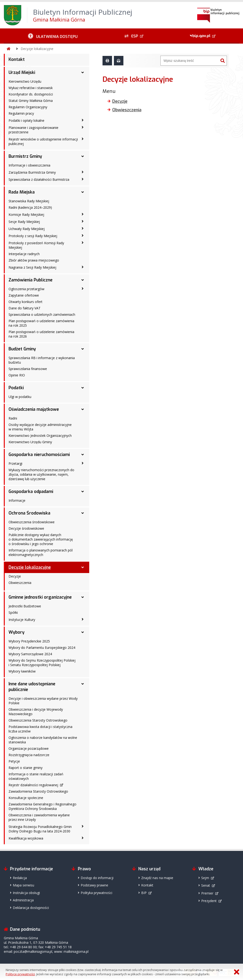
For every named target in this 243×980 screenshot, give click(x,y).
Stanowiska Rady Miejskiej (29, 201)
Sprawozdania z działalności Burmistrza (39, 179)
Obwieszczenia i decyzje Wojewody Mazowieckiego (36, 712)
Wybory (16, 632)
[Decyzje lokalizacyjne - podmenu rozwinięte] (83, 567)
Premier (207, 893)
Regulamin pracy (21, 113)
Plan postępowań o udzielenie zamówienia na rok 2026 (41, 334)
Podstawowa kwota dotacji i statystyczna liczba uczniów (40, 729)
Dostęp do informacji (97, 878)
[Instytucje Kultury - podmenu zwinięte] (83, 619)
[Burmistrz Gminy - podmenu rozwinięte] (83, 156)
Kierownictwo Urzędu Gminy (30, 442)
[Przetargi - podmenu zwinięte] (83, 463)
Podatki (16, 388)
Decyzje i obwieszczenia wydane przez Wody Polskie (43, 701)
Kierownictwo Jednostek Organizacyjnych (40, 436)
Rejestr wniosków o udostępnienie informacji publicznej (43, 141)
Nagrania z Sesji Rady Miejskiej (32, 267)
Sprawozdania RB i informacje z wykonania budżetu (42, 360)
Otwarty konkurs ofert (26, 302)
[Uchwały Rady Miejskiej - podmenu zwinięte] (83, 228)
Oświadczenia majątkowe (34, 409)
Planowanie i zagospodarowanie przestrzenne (33, 130)
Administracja (23, 900)
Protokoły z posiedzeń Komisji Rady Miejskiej (36, 245)
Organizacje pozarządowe (29, 748)
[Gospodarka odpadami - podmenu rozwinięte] (83, 492)
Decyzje (15, 576)
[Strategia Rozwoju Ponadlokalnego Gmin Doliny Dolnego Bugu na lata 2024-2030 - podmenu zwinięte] (83, 826)
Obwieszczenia (20, 583)
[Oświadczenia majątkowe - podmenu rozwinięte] (83, 409)
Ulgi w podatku (20, 397)
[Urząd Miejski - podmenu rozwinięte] (83, 72)
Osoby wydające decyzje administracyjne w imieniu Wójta (40, 427)
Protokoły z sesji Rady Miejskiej (33, 236)
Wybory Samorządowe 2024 (30, 654)
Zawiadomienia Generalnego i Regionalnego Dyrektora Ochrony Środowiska (42, 806)
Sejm (205, 878)
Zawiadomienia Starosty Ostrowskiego (38, 791)
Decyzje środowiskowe (26, 528)
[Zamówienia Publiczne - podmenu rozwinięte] (83, 280)
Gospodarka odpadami (31, 492)
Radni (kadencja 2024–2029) (30, 207)
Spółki (13, 612)
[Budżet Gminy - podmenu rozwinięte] (83, 349)
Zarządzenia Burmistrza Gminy (32, 172)
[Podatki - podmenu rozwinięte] (83, 388)
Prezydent (209, 901)
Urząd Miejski (22, 72)
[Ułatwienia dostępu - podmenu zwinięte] (53, 36)
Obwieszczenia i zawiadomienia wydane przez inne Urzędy (39, 817)
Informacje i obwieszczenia (29, 165)
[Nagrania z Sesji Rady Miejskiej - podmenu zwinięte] (83, 267)
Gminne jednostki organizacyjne (40, 597)
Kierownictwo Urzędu (25, 81)
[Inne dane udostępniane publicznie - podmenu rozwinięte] (83, 684)
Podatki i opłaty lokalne (26, 120)
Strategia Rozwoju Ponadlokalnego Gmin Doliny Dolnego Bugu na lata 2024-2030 (40, 829)
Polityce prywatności (20, 974)
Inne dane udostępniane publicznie (32, 687)
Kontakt (17, 59)
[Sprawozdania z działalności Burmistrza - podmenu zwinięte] (83, 179)
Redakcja (20, 878)
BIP (144, 893)
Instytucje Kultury (22, 620)
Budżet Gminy (22, 349)
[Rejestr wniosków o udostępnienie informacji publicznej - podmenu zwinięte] (83, 139)
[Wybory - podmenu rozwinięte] (83, 632)
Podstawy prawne (94, 885)
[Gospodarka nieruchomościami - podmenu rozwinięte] (83, 455)
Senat (206, 885)
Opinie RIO (17, 375)
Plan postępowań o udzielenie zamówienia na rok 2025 (41, 323)
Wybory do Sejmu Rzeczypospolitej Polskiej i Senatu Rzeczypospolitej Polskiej (42, 663)
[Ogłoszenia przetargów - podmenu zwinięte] (83, 289)
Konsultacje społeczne (26, 798)
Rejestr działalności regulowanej (33, 785)
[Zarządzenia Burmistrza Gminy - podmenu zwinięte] (83, 172)
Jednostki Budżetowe (25, 606)
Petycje (14, 761)
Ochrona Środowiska (29, 513)
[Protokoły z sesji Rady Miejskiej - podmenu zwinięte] (83, 235)
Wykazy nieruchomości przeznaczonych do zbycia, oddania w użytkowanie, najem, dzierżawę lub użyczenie (41, 474)
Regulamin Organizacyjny (28, 107)
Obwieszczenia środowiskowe (32, 522)
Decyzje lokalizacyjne (37, 49)
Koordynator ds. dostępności (31, 94)
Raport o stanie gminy (26, 768)
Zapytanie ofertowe (24, 295)
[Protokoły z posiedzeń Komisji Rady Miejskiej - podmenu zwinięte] (83, 243)
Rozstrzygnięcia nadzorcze (29, 755)
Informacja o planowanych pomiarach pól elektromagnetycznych (41, 552)
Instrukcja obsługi (26, 893)
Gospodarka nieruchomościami (39, 455)
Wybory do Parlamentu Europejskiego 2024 (42, 648)
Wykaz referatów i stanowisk (31, 88)
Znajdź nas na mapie (157, 878)
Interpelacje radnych (24, 254)
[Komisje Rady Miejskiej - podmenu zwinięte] (83, 214)
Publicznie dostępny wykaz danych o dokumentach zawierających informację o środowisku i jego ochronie (41, 539)
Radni (13, 418)
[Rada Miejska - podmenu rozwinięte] (83, 192)
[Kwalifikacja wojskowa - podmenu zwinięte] (83, 838)
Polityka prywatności (96, 893)
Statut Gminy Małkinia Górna (31, 101)
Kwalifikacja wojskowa (26, 838)
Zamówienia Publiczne (30, 280)
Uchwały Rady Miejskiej (27, 229)
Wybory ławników (22, 671)
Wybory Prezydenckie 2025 (29, 641)
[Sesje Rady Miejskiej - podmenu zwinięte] (83, 221)
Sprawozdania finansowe (28, 369)
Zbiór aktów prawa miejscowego (34, 260)
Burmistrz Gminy (25, 156)
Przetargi (15, 463)
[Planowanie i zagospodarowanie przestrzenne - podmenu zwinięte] (83, 127)
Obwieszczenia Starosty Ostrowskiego (38, 720)
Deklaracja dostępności (31, 908)
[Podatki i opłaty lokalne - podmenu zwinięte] (83, 120)
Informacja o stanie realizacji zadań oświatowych (36, 776)
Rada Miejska (22, 192)
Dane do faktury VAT (25, 308)
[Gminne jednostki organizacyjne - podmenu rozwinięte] (83, 597)
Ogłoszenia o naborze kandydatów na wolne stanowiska (43, 740)
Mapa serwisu (23, 885)
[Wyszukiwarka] (190, 61)
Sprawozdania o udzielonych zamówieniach (42, 314)
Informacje (17, 500)
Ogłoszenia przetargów (26, 289)
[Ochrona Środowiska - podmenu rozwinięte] (83, 513)
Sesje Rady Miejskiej (24, 222)
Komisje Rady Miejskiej (26, 215)
